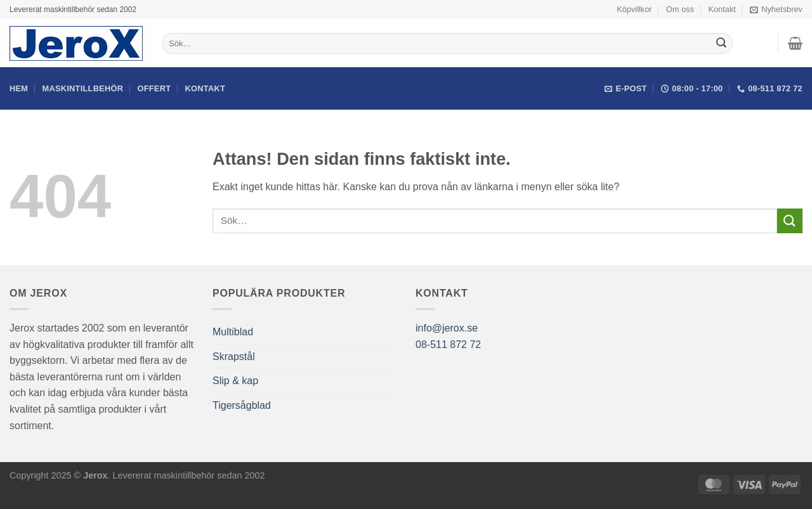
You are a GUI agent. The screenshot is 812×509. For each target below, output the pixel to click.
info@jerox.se (447, 328)
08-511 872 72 (448, 345)
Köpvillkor (634, 9)
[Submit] (721, 44)
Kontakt (722, 9)
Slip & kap (235, 381)
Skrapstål (234, 357)
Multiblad (233, 332)
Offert (154, 88)
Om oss (680, 9)
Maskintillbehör (83, 88)
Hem (19, 88)
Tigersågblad (242, 405)
